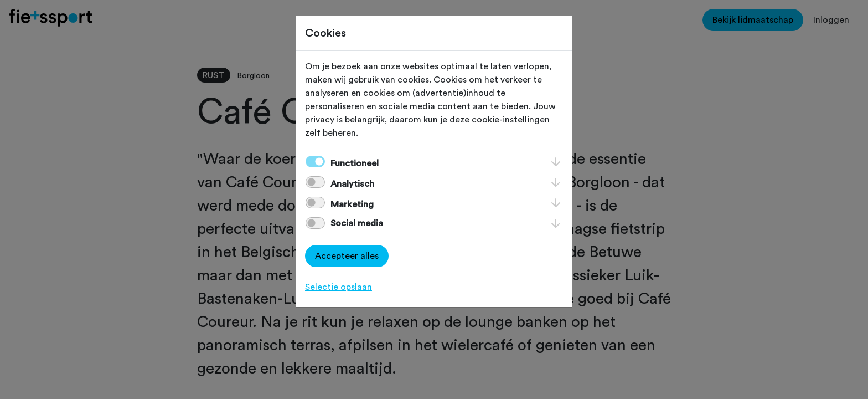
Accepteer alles (347, 256)
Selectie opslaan (339, 287)
